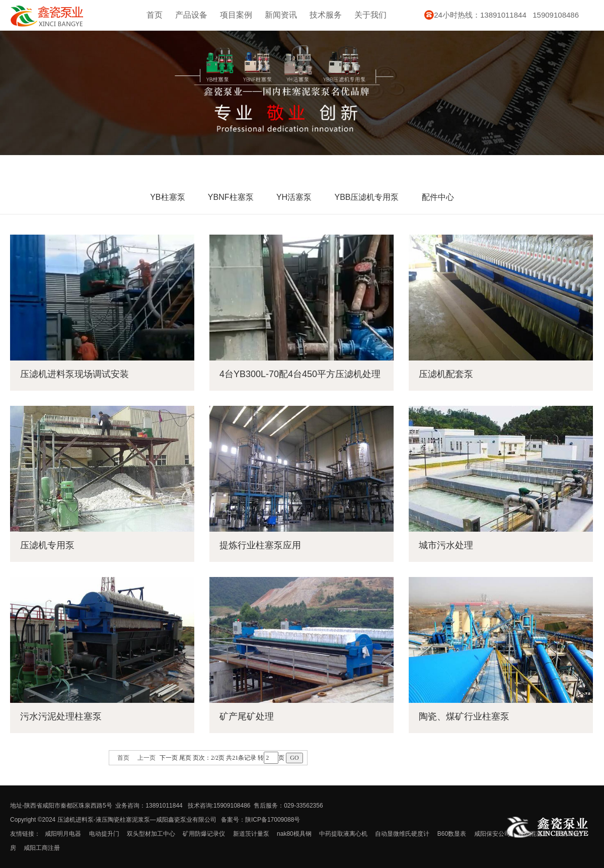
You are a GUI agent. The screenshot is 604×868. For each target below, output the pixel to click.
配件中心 (438, 197)
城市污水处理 (446, 545)
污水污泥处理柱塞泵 (61, 716)
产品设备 (191, 15)
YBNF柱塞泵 (231, 197)
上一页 (146, 758)
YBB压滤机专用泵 (366, 197)
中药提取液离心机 (343, 834)
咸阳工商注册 (42, 848)
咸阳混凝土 (533, 834)
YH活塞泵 (294, 197)
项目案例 (236, 15)
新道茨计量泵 (251, 834)
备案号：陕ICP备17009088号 (260, 820)
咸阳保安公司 (492, 834)
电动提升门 (104, 834)
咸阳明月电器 (63, 834)
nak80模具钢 (294, 834)
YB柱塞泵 (167, 197)
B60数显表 (452, 834)
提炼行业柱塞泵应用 (260, 545)
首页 (155, 15)
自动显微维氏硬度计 (402, 834)
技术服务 (326, 15)
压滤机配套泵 (446, 374)
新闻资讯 (281, 15)
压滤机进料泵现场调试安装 (74, 374)
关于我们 (370, 15)
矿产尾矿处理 (247, 716)
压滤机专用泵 (47, 545)
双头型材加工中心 (151, 834)
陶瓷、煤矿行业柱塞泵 (464, 716)
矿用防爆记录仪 (204, 834)
